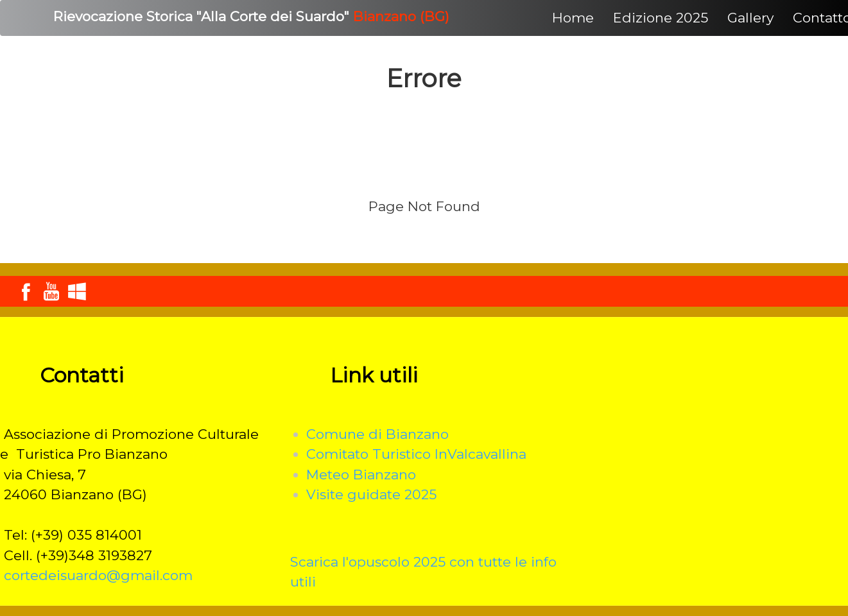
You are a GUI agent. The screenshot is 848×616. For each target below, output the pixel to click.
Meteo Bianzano (361, 475)
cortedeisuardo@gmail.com (98, 575)
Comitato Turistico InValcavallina (416, 454)
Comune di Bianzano (377, 434)
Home (573, 18)
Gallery (750, 18)
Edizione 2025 (661, 18)
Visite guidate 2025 (371, 494)
